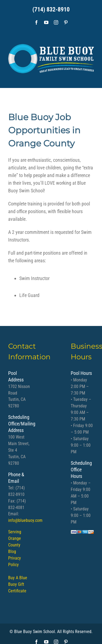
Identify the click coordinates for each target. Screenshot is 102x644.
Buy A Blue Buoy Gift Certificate (18, 584)
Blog (12, 552)
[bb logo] (51, 57)
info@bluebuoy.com (25, 520)
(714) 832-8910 (51, 9)
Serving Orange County (15, 538)
